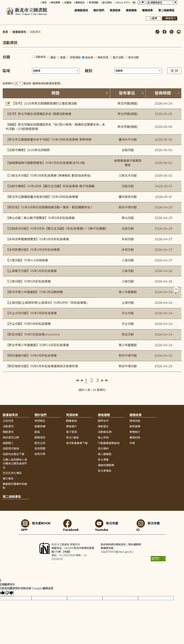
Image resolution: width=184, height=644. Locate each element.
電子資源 (71, 432)
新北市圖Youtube (107, 525)
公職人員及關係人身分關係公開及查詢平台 (15, 464)
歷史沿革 (40, 443)
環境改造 (135, 421)
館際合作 (103, 421)
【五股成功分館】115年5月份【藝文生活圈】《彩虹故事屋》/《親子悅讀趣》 (57, 229)
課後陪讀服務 (106, 465)
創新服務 (135, 426)
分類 (6, 57)
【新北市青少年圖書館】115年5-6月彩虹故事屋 (37, 345)
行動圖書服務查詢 (109, 443)
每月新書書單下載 (77, 443)
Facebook (71, 525)
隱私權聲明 (135, 544)
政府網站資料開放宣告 (113, 544)
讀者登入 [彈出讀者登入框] (170, 18)
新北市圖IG (148, 525)
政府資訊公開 (11, 438)
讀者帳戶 (71, 426)
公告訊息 (8, 421)
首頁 (44, 3)
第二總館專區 (166, 10)
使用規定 (40, 421)
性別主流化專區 (12, 473)
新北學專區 (105, 471)
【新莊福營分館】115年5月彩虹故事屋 (31, 356)
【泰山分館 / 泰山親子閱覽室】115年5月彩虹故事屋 (40, 218)
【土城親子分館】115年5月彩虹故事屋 (31, 271)
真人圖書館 (105, 454)
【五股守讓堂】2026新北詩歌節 (28, 150)
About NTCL (123, 3)
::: (2, 2)
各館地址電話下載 (14, 454)
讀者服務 (131, 10)
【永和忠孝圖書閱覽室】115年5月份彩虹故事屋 (37, 239)
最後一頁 (106, 380)
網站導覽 (55, 3)
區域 (6, 71)
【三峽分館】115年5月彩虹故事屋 (28, 281)
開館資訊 (8, 432)
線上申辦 (103, 438)
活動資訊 (8, 426)
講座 (53, 57)
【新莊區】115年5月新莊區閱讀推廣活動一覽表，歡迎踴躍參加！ (50, 207)
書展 (63, 57)
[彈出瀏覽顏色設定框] (134, 3)
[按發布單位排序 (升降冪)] (143, 93)
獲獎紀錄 (135, 438)
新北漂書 (103, 460)
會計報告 (8, 479)
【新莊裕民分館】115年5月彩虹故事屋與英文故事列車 (42, 366)
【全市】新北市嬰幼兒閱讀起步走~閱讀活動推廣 (39, 114)
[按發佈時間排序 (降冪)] (178, 93)
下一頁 (102, 380)
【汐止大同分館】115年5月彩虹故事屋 (31, 313)
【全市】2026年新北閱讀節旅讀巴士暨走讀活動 (41, 104)
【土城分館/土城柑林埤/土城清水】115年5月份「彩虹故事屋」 (47, 303)
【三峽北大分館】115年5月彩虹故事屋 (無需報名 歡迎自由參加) (48, 176)
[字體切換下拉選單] (141, 3)
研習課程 (75, 57)
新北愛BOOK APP (36, 525)
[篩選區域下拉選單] (56, 71)
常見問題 (94, 3)
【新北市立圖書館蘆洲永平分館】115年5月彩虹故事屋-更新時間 (49, 140)
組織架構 (40, 426)
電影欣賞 (103, 57)
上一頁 (82, 380)
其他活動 (133, 57)
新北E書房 (72, 438)
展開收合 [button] (92, 407)
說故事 (89, 57)
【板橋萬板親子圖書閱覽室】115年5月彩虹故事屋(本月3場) (45, 163)
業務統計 (135, 432)
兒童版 (68, 3)
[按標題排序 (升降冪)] (107, 93)
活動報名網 (105, 432)
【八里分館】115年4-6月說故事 (27, 260)
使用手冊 (40, 454)
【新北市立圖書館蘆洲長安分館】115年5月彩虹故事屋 (42, 197)
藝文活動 (118, 57)
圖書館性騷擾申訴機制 (15, 486)
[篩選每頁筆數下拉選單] (18, 84)
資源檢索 (115, 10)
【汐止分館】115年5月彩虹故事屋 (28, 324)
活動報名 (41, 57)
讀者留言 (80, 3)
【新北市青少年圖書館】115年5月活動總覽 (34, 292)
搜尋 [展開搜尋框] (153, 18)
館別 (89, 71)
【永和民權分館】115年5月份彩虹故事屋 (33, 250)
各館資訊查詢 (11, 449)
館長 (37, 432)
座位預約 (107, 3)
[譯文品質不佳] (9, 593)
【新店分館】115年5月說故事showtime (33, 334)
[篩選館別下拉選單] (138, 71)
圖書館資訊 (81, 10)
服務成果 (148, 10)
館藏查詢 (71, 421)
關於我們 (99, 10)
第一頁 (78, 380)
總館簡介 (8, 443)
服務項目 (40, 438)
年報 (132, 443)
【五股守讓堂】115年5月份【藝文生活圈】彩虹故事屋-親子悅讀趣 (50, 186)
